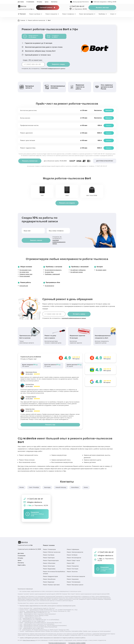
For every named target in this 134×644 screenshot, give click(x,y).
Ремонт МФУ (71, 560)
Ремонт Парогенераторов (51, 557)
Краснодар (48, 484)
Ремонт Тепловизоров (74, 578)
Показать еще (50, 421)
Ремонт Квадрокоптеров (50, 573)
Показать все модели (67, 203)
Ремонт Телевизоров (49, 546)
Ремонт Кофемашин (73, 546)
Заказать (108, 111)
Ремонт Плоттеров (73, 565)
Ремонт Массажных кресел (75, 581)
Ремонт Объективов (49, 560)
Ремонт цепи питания (28, 141)
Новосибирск (76, 484)
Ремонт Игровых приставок (51, 581)
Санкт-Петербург (34, 484)
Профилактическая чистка (30, 126)
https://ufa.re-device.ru (30, 637)
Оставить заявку (79, 310)
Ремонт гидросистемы (28, 148)
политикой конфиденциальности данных (53, 69)
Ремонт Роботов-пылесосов (52, 549)
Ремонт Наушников (73, 576)
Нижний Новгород (62, 484)
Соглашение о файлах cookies (78, 639)
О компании (30, 2)
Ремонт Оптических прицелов (76, 573)
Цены (47, 2)
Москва (22, 484)
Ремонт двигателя (27, 133)
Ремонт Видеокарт (49, 578)
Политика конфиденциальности (56, 639)
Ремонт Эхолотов (72, 568)
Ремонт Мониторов (49, 562)
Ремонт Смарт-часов (73, 557)
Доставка (21, 2)
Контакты (54, 2)
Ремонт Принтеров (49, 554)
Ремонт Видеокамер (49, 565)
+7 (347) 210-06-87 (78, 6)
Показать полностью (30, 161)
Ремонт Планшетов (73, 562)
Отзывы (40, 2)
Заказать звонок (32, 239)
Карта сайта (22, 561)
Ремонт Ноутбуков (49, 551)
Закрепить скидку (58, 64)
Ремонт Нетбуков (72, 551)
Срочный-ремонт (48, 8)
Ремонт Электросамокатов (75, 549)
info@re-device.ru (33, 499)
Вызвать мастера (102, 8)
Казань (88, 484)
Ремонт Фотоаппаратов (74, 554)
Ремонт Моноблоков (49, 576)
